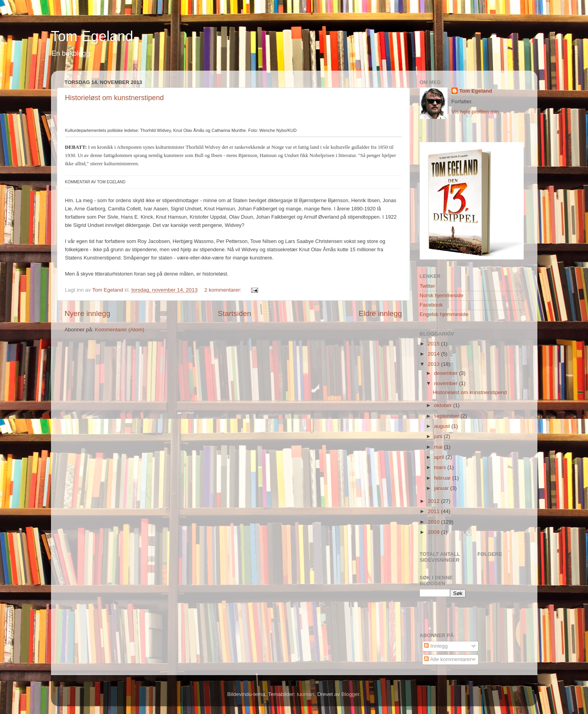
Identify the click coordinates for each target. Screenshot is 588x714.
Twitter (428, 286)
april (440, 457)
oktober (444, 405)
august (443, 426)
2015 (434, 344)
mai (439, 447)
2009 (434, 532)
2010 (434, 522)
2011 (434, 511)
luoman (306, 694)
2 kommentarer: (224, 290)
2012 (434, 501)
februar (443, 478)
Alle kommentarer (448, 659)
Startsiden (234, 313)
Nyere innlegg (88, 313)
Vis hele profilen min (475, 112)
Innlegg (436, 646)
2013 (434, 364)
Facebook (431, 305)
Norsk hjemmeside (442, 295)
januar (442, 488)
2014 (434, 354)
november (447, 383)
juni (439, 436)
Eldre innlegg (380, 313)
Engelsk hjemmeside (444, 314)
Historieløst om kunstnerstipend (115, 98)
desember (447, 373)
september (448, 416)
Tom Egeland (92, 36)
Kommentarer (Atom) (120, 330)
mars (441, 467)
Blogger (350, 694)
